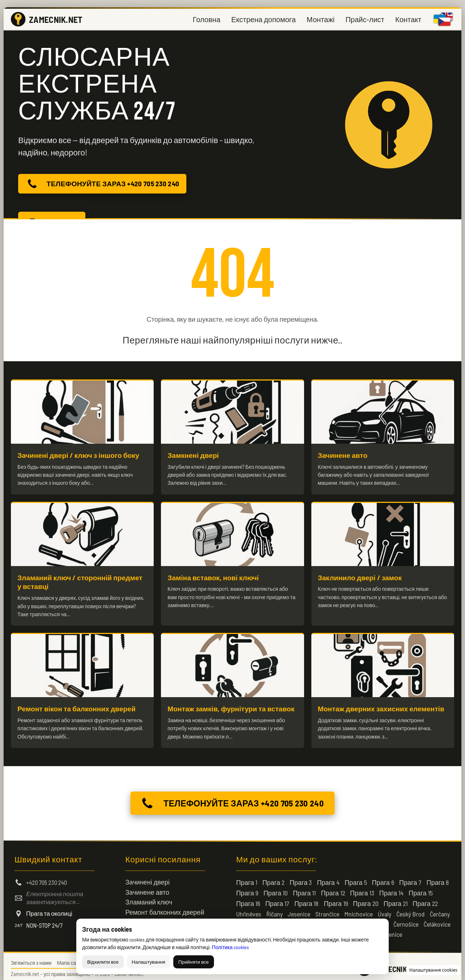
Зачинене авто (147, 888)
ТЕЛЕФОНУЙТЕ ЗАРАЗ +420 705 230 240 (101, 184)
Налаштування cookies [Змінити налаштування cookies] (433, 970)
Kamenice (390, 930)
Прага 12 (333, 889)
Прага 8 (438, 878)
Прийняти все (194, 962)
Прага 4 (328, 878)
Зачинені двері (147, 878)
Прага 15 (421, 889)
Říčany (274, 910)
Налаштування (149, 962)
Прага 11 (304, 889)
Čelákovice (437, 920)
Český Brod (411, 910)
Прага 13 (362, 889)
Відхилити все (103, 962)
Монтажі (321, 19)
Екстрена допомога (264, 19)
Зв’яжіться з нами (31, 959)
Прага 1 (247, 878)
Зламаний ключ (149, 898)
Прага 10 (276, 889)
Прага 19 (336, 899)
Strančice (327, 910)
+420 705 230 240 (46, 878)
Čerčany (440, 910)
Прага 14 (391, 889)
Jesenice (299, 910)
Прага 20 (366, 899)
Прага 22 (425, 899)
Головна (207, 19)
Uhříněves (249, 910)
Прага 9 (247, 889)
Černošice (406, 920)
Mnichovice (359, 910)
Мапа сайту (70, 959)
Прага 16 (248, 899)
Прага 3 (301, 878)
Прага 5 (356, 878)
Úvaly (385, 910)
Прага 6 (383, 878)
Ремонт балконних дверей (165, 908)
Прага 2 (273, 878)
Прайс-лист (365, 19)
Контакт (408, 19)
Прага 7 (410, 878)
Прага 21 (396, 899)
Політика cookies (230, 947)
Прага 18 (306, 899)
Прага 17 (277, 899)
